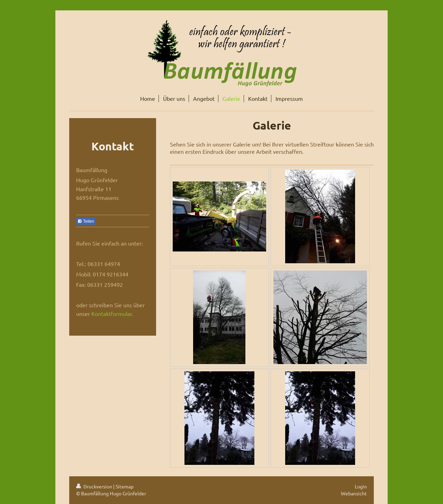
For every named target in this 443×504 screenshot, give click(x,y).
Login (361, 486)
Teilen (86, 221)
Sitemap (125, 486)
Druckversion (95, 486)
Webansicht (354, 493)
